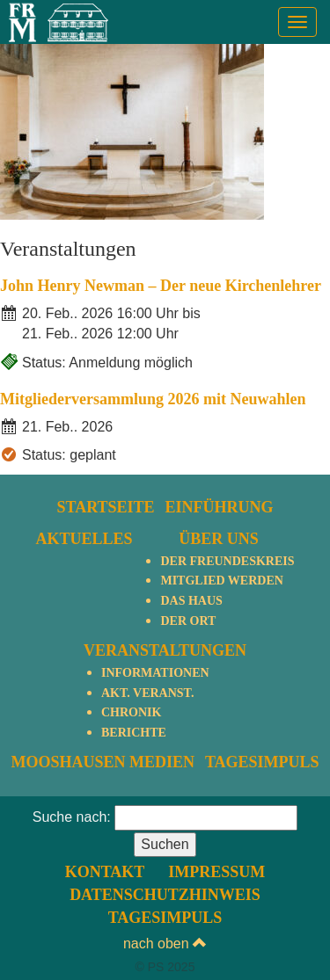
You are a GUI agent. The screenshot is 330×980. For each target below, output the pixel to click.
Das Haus (191, 601)
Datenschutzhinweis (165, 895)
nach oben (165, 944)
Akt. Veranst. (147, 693)
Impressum (216, 872)
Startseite (105, 507)
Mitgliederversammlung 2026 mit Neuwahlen (153, 399)
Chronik (131, 712)
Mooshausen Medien (103, 762)
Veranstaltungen (165, 650)
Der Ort (188, 621)
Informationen (155, 673)
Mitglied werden (221, 581)
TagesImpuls (262, 762)
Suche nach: (72, 817)
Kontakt (105, 872)
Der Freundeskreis (227, 561)
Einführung (220, 507)
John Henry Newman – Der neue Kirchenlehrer (161, 286)
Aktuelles (84, 539)
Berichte (134, 733)
